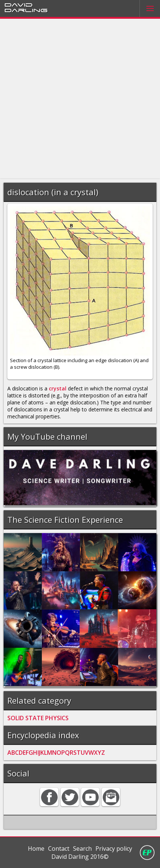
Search (82, 849)
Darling (26, 10)
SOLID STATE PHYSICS (38, 718)
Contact (59, 849)
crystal (58, 388)
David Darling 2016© (80, 857)
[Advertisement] (80, 99)
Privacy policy (114, 849)
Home (36, 849)
